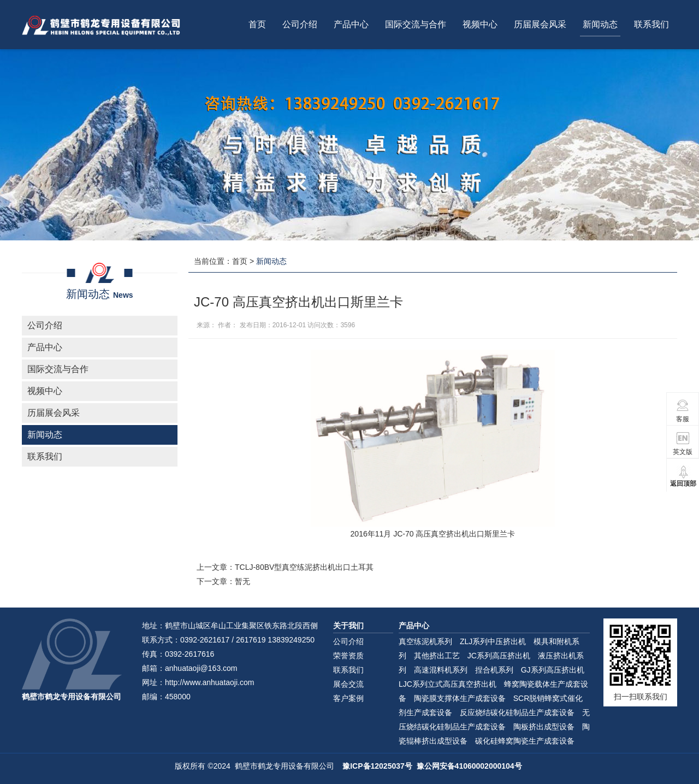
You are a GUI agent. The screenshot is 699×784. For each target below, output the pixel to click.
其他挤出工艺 (437, 656)
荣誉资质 (348, 656)
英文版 (683, 443)
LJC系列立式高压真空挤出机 (448, 684)
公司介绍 (300, 24)
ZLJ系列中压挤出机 (493, 641)
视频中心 (480, 24)
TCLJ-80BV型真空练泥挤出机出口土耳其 (304, 567)
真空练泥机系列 (425, 641)
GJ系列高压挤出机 (553, 670)
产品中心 (351, 24)
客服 (683, 411)
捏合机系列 (494, 670)
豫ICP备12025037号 (377, 766)
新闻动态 (600, 24)
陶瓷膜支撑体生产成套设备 (460, 698)
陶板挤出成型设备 (544, 727)
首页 (257, 24)
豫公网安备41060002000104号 (469, 766)
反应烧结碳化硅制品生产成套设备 (517, 712)
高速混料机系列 (441, 670)
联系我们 (651, 24)
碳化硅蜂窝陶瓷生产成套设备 (525, 741)
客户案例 (348, 698)
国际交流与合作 (416, 24)
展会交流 (348, 684)
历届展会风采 (540, 24)
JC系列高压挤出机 (499, 656)
